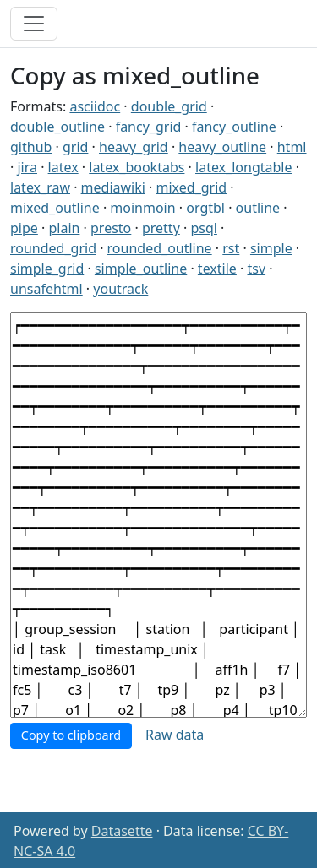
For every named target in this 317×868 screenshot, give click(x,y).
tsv (256, 269)
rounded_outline (160, 248)
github (31, 147)
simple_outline (141, 269)
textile (217, 269)
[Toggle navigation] (34, 24)
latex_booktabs (137, 167)
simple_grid (47, 269)
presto (111, 228)
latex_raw (40, 187)
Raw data (175, 735)
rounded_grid (53, 248)
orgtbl (205, 208)
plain (64, 228)
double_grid (169, 106)
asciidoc (95, 106)
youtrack (120, 289)
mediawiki (113, 187)
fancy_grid (149, 127)
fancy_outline (234, 127)
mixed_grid (192, 187)
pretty (161, 228)
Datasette (122, 831)
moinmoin (142, 208)
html (292, 147)
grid (75, 147)
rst (231, 248)
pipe (24, 228)
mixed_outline (55, 208)
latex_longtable (243, 167)
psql (203, 228)
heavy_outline (222, 147)
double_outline (57, 127)
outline (258, 208)
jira (27, 167)
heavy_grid (134, 147)
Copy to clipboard (71, 735)
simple (271, 248)
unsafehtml (46, 289)
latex (63, 167)
